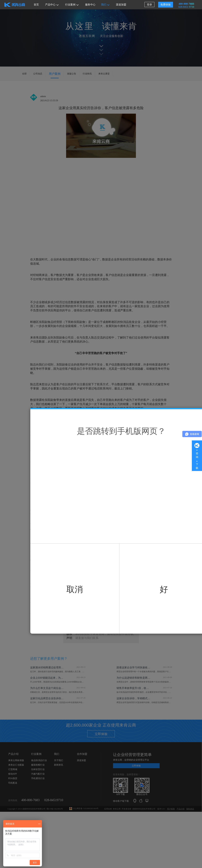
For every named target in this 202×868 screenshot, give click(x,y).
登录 (149, 5)
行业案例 (72, 5)
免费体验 (165, 5)
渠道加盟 (121, 5)
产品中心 (52, 5)
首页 (36, 5)
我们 (105, 5)
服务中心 (90, 5)
